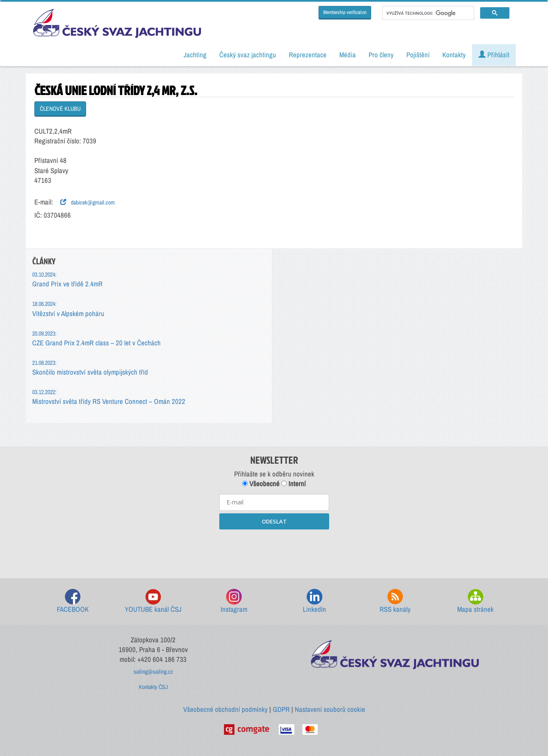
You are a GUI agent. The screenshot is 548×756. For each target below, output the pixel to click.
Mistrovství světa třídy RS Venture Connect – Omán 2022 (109, 397)
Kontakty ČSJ (153, 687)
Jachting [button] (195, 55)
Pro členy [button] (381, 55)
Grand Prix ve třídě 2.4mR (67, 279)
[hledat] (427, 13)
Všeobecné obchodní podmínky (225, 709)
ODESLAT (274, 521)
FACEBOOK (73, 601)
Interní (294, 484)
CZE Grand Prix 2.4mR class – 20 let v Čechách (96, 338)
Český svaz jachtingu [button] (248, 55)
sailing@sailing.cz (153, 672)
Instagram (234, 601)
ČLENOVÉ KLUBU (60, 109)
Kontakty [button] (454, 55)
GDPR (281, 709)
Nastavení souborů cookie (330, 709)
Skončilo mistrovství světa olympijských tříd (90, 368)
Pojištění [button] (418, 55)
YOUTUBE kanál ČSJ (153, 601)
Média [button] (348, 55)
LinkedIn (315, 601)
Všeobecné (261, 484)
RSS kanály (395, 601)
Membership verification (345, 12)
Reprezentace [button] (308, 55)
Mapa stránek (475, 601)
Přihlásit (494, 55)
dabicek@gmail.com (88, 202)
